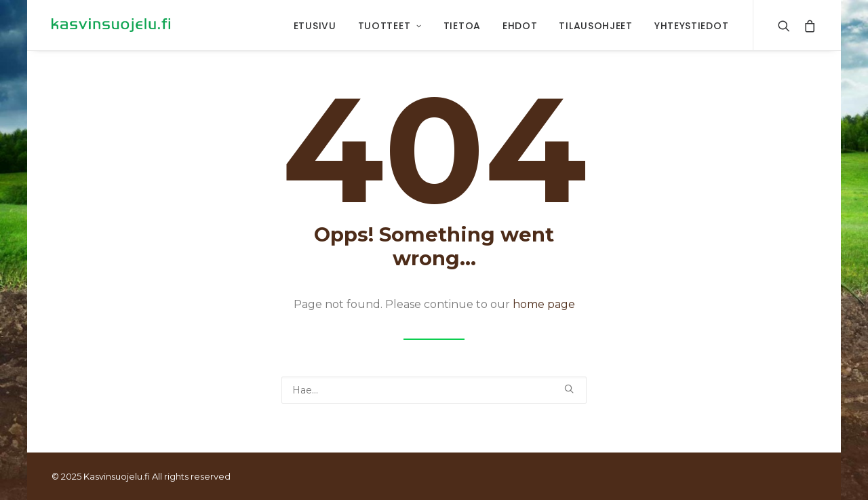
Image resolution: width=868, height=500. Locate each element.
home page (544, 304)
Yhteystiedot (691, 26)
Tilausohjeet (595, 26)
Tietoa (462, 26)
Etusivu (315, 26)
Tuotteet (390, 26)
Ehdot (520, 26)
